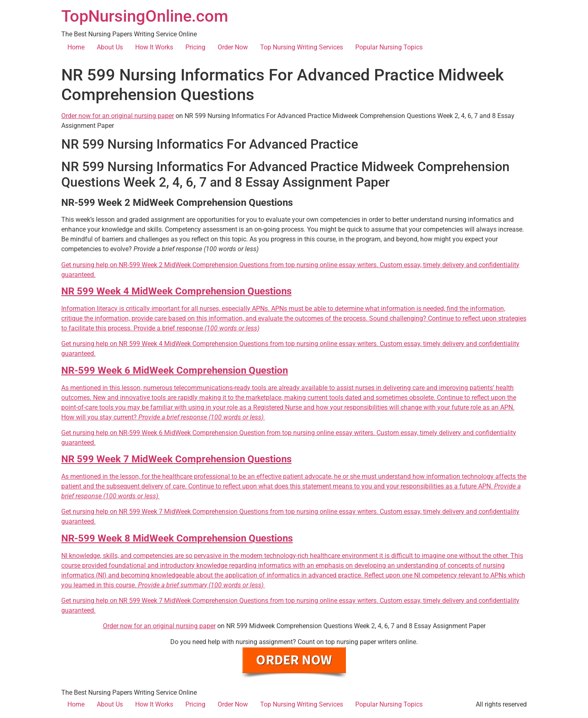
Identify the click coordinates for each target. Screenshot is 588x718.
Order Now (233, 47)
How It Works (154, 47)
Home (76, 47)
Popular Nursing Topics (389, 47)
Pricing (195, 47)
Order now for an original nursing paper (118, 116)
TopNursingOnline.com (145, 16)
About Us (110, 47)
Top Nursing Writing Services (302, 47)
